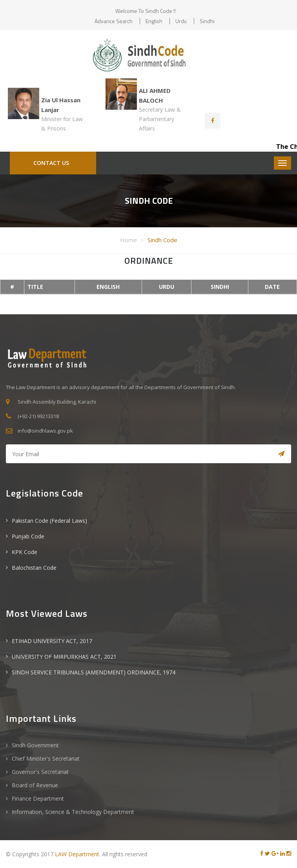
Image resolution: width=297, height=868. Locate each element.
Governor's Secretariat (40, 772)
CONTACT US (51, 163)
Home (128, 240)
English (154, 21)
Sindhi (207, 21)
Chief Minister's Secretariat (46, 758)
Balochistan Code (34, 568)
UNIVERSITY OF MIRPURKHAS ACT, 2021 (64, 657)
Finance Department (38, 798)
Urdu (181, 21)
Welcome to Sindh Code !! (146, 11)
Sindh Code (162, 240)
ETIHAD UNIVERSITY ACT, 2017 (52, 641)
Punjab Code (28, 536)
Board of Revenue (35, 785)
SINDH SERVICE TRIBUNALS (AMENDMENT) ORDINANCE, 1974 (94, 672)
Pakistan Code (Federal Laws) (49, 521)
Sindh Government (35, 745)
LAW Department (77, 854)
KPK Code (25, 552)
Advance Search (114, 21)
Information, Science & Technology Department (73, 812)
